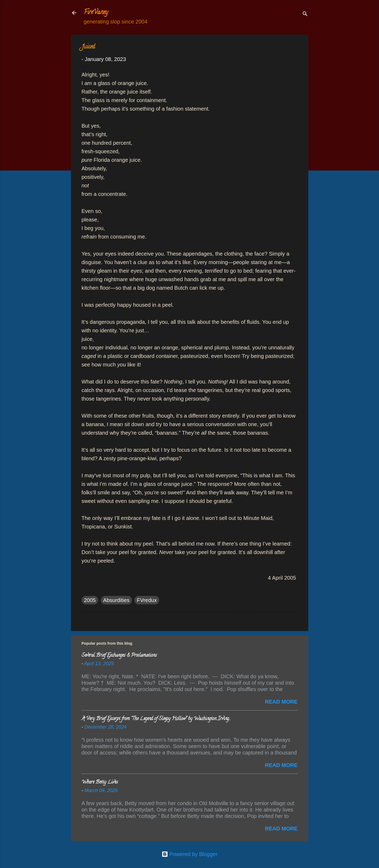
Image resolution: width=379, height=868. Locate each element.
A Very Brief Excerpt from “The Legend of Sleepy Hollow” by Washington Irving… (156, 719)
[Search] (305, 15)
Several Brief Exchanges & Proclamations (119, 656)
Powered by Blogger (190, 854)
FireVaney (96, 13)
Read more (281, 702)
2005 (90, 600)
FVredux (147, 600)
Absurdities (116, 600)
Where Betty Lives (100, 782)
